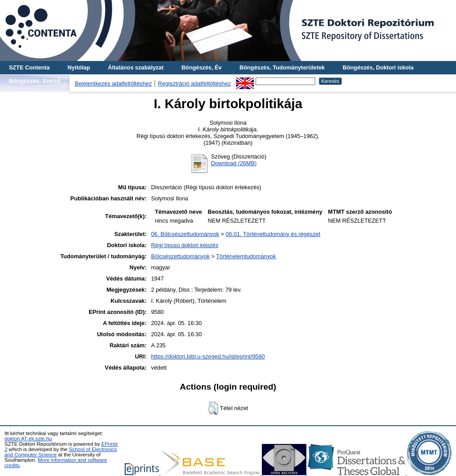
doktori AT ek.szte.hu (28, 439)
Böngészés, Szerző (35, 81)
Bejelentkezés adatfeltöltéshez (113, 83)
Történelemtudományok (246, 256)
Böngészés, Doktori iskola (378, 67)
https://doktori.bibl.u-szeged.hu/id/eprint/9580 (208, 356)
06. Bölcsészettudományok (185, 234)
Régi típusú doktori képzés (185, 245)
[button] (213, 408)
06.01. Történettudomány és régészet (273, 234)
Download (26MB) (234, 163)
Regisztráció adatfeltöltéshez (195, 83)
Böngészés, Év (201, 67)
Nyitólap (79, 67)
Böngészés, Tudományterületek (282, 67)
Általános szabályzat (136, 67)
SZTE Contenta (29, 67)
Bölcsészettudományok (180, 256)
